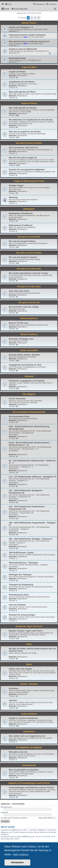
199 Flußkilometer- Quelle (21, 553)
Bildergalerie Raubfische (21, 213)
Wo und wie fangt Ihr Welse (22, 241)
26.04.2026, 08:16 (37, 44)
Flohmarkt (29, 376)
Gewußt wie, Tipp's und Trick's (29, 626)
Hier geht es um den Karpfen (29, 253)
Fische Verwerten (17, 399)
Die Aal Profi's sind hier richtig (24, 307)
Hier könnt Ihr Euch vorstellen (29, 143)
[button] (39, 18)
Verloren (13, 700)
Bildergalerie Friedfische (21, 225)
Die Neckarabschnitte (19, 416)
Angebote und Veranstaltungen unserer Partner (29, 783)
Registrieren (18, 804)
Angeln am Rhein (29, 67)
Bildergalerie (29, 209)
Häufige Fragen (16, 185)
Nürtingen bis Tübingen (20, 575)
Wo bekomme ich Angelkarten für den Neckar (31, 120)
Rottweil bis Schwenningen (22, 615)
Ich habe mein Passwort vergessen (14, 818)
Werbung (13, 197)
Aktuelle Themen (29, 23)
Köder (29, 644)
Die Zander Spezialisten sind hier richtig (28, 273)
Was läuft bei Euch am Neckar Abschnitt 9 (29, 41)
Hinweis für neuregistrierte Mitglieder (27, 170)
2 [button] (32, 18)
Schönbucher (29, 51)
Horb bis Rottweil (17, 605)
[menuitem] (8, 4)
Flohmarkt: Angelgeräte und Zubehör (27, 381)
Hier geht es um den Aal (29, 302)
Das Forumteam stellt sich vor (23, 148)
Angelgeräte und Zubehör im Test (25, 365)
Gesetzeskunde (29, 765)
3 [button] (35, 18)
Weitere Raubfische (29, 318)
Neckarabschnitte (17, 58)
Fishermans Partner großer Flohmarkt (27, 35)
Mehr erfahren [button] (21, 854)
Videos (29, 664)
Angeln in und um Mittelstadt (23, 49)
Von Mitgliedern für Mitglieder (29, 747)
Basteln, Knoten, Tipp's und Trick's (26, 631)
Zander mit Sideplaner (20, 27)
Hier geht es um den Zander (29, 269)
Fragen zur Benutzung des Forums (29, 181)
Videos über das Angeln (20, 669)
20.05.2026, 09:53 (41, 29)
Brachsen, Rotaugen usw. (21, 339)
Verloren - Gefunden (29, 684)
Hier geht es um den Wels (29, 237)
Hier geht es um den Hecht (29, 287)
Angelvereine (29, 732)
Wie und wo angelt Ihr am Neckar (25, 132)
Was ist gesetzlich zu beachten (24, 770)
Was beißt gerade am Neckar (23, 108)
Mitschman (28, 29)
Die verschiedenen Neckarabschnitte (29, 412)
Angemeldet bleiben (47, 818)
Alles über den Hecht (19, 291)
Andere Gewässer (29, 714)
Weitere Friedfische (29, 334)
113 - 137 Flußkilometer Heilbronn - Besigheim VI (32, 477)
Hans (26, 37)
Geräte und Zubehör (29, 350)
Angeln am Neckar (29, 103)
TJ (24, 60)
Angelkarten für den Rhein (22, 82)
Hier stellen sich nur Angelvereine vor (27, 736)
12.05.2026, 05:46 (37, 37)
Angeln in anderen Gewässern (23, 718)
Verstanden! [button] (17, 862)
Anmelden (5, 804)
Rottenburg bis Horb (19, 595)
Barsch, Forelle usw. (19, 323)
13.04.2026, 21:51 (34, 60)
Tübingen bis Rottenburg (21, 585)
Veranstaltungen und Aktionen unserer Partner (31, 788)
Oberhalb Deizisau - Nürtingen (23, 563)
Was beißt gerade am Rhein (22, 92)
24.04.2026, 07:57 (42, 51)
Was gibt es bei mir (18, 752)
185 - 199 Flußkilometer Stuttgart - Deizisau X (31, 539)
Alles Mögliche (29, 394)
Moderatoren (22, 76)
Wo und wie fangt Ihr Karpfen (23, 257)
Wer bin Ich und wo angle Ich (23, 158)
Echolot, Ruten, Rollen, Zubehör (24, 355)
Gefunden (14, 688)
